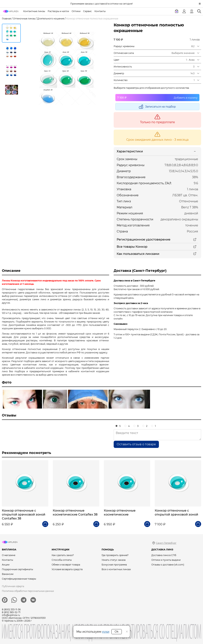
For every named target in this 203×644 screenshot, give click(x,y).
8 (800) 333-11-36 (11, 609)
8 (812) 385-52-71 (11, 612)
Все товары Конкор (132, 247)
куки (106, 632)
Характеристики (130, 151)
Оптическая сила (124, 53)
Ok (116, 632)
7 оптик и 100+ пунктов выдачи (132, 334)
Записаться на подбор (160, 107)
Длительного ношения (51, 19)
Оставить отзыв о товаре (136, 444)
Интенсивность (123, 67)
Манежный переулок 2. (127, 329)
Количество (121, 80)
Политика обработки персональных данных (28, 591)
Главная (7, 19)
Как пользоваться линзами (138, 254)
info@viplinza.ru (11, 615)
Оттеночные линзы (24, 19)
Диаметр (119, 73)
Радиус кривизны (124, 46)
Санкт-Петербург (166, 543)
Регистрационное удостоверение (144, 239)
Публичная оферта (13, 586)
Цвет (116, 60)
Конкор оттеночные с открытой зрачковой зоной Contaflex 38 (24, 515)
